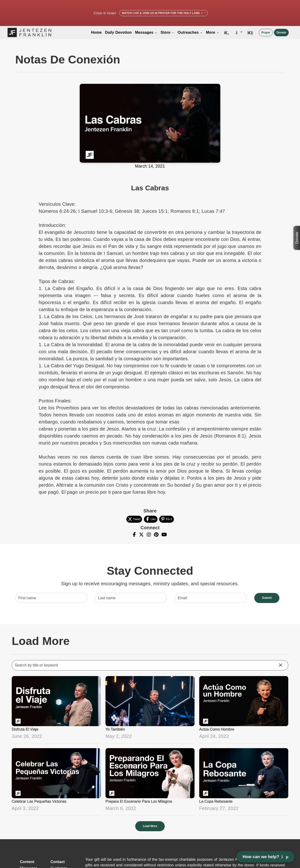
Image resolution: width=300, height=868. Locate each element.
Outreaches (190, 32)
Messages (146, 32)
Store (167, 32)
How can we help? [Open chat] (265, 857)
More (213, 32)
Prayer (266, 33)
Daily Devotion (118, 32)
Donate (281, 33)
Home (96, 32)
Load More (150, 826)
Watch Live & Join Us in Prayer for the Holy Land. (163, 13)
